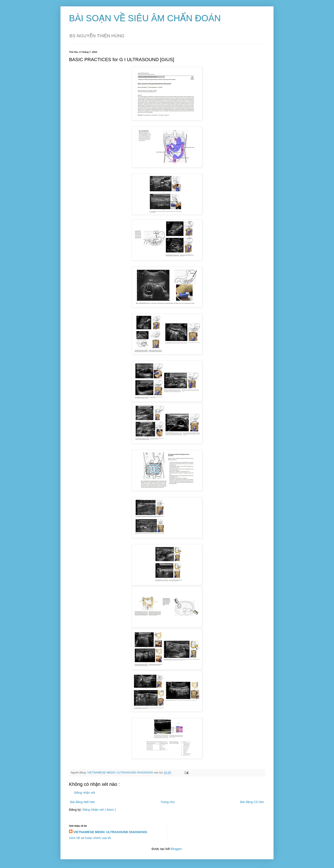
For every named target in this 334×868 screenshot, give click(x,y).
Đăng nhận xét (85, 793)
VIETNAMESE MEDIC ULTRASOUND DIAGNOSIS (110, 832)
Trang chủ (168, 802)
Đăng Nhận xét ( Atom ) (99, 810)
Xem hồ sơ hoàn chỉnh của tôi (90, 838)
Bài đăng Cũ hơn (252, 802)
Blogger (176, 849)
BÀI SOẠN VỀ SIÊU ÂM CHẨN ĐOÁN (145, 18)
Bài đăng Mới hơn (83, 802)
